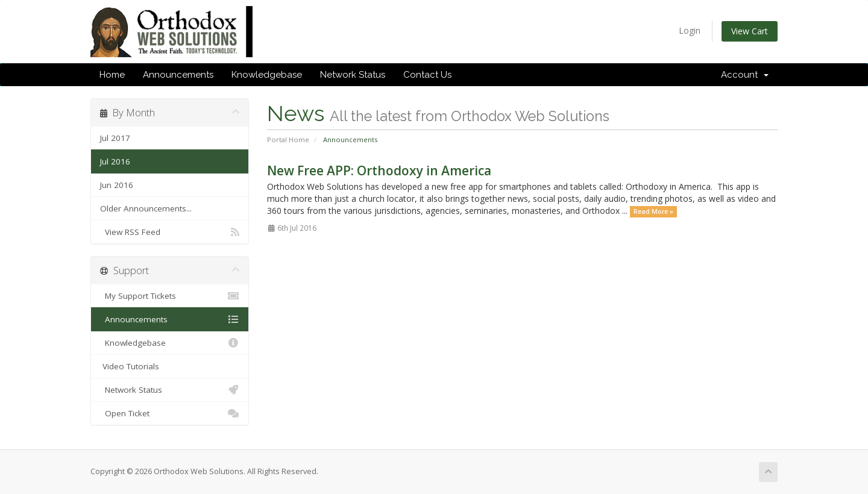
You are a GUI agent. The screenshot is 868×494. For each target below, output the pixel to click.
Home (112, 75)
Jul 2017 (115, 138)
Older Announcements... (146, 208)
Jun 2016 (117, 185)
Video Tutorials (130, 366)
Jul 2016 (115, 161)
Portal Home (288, 139)
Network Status (353, 75)
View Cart (750, 31)
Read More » (653, 211)
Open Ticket (170, 413)
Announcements (178, 75)
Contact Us (427, 75)
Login (690, 30)
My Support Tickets (170, 296)
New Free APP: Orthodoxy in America (379, 170)
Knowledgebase (267, 75)
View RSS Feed (170, 232)
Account (745, 75)
